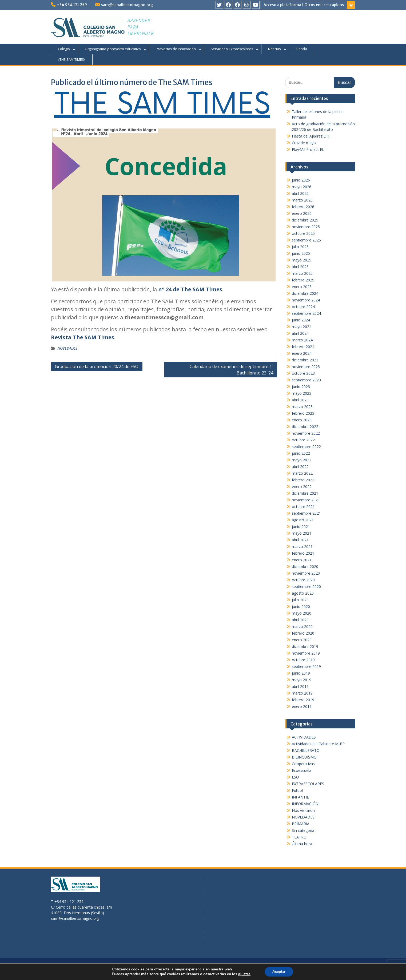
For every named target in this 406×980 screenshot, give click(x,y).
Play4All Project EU (308, 149)
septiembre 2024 (306, 313)
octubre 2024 (303, 307)
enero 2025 (302, 287)
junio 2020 (301, 606)
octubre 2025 (303, 233)
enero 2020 (302, 640)
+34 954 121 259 (72, 5)
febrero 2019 (303, 700)
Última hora (302, 844)
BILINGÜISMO (304, 757)
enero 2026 (302, 213)
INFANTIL (300, 797)
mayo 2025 (302, 260)
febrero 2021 (303, 553)
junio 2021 (301, 527)
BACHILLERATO (306, 750)
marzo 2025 (302, 273)
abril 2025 (300, 267)
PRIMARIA (301, 824)
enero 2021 (302, 560)
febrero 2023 (303, 413)
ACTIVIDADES (304, 737)
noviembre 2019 (306, 653)
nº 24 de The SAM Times (190, 289)
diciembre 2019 (305, 646)
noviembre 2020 (306, 573)
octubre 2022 (303, 440)
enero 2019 (302, 706)
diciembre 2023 (305, 360)
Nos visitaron (303, 810)
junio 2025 (301, 253)
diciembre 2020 (305, 566)
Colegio (64, 49)
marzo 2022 (302, 473)
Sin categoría (303, 830)
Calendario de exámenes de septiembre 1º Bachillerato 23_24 (231, 370)
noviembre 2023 (306, 367)
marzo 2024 (302, 340)
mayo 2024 (302, 327)
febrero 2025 (303, 280)
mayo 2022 (302, 460)
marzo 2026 (302, 200)
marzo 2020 (302, 626)
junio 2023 (301, 387)
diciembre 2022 (305, 427)
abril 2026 (300, 193)
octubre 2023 (303, 373)
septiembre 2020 (306, 586)
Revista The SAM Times (83, 337)
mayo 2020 (302, 613)
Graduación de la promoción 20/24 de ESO (97, 366)
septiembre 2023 (306, 380)
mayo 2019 (302, 680)
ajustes (244, 974)
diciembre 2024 (305, 293)
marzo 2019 (302, 693)
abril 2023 (300, 400)
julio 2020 (300, 600)
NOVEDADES (67, 348)
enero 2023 (302, 420)
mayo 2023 (302, 393)
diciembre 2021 (305, 493)
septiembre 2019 (306, 666)
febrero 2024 (303, 347)
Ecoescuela (302, 770)
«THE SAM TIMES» (72, 59)
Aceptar (279, 972)
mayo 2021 (302, 533)
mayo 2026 (302, 187)
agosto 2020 (303, 593)
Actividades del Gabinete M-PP (318, 744)
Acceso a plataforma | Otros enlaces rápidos (304, 5)
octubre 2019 (303, 660)
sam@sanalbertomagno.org (127, 5)
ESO (295, 777)
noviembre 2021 (306, 500)
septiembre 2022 (306, 447)
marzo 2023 (302, 407)
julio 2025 (300, 247)
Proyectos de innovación (176, 49)
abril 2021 (300, 540)
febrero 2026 (303, 207)
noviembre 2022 (306, 433)
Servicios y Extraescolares (232, 49)
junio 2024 (301, 320)
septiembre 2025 (306, 240)
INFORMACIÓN (305, 804)
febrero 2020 (303, 633)
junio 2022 (301, 453)
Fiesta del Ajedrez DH (311, 136)
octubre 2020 (303, 580)
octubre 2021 (303, 507)
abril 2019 (300, 686)
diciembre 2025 (305, 220)
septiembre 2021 (306, 513)
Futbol (297, 790)
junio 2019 (301, 673)
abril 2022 (300, 467)
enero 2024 (302, 353)
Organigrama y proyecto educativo (113, 49)
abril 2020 (300, 620)
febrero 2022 (303, 480)
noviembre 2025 (306, 227)
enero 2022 (302, 487)
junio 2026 (301, 180)
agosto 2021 (303, 520)
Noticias (274, 49)
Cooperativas (303, 764)
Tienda (301, 49)
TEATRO (299, 837)
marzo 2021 (302, 547)
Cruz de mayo (304, 143)
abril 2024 (300, 333)
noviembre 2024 (306, 300)
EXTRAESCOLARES (308, 784)
